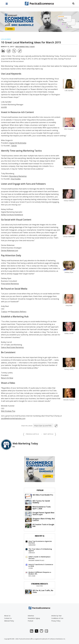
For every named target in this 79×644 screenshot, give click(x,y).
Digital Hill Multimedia (18, 143)
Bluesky (43, 631)
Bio (14, 446)
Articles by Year (56, 616)
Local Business (6, 39)
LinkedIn (33, 631)
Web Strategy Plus (8, 411)
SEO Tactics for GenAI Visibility (37, 502)
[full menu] (7, 4)
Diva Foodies (16, 179)
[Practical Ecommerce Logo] (39, 4)
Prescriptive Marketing (10, 284)
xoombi (4, 107)
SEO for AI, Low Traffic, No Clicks (39, 592)
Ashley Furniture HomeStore (12, 215)
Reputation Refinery (19, 312)
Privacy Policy (56, 621)
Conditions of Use (57, 618)
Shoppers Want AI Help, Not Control (40, 520)
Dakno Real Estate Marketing (12, 347)
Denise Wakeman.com (10, 250)
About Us (7, 616)
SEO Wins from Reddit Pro (39, 496)
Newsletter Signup (34, 618)
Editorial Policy (9, 621)
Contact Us (8, 618)
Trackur (4, 312)
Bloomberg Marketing (18, 176)
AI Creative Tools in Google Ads (40, 526)
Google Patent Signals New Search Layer (40, 514)
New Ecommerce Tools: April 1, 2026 (38, 508)
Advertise (31, 616)
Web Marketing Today (25, 47)
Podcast (30, 621)
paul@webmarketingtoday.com (13, 418)
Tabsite (14, 146)
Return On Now (7, 378)
